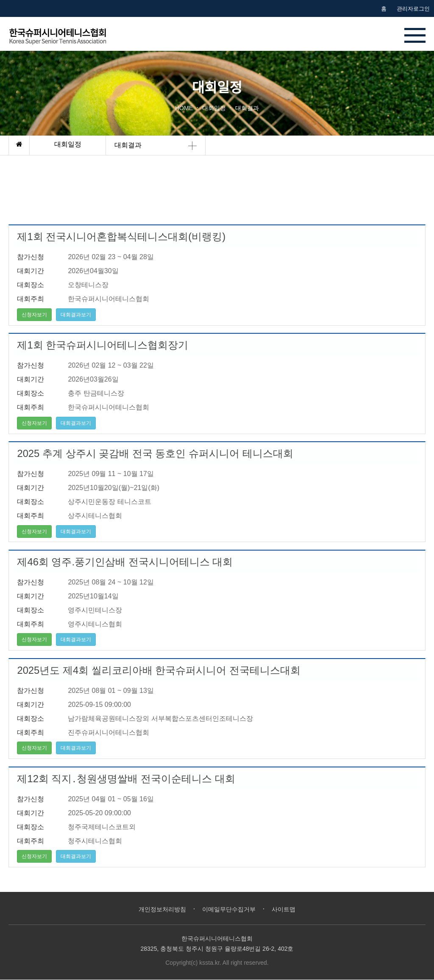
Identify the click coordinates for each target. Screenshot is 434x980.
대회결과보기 (76, 315)
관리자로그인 (413, 9)
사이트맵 (287, 909)
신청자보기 (35, 315)
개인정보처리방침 (160, 909)
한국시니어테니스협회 (67, 35)
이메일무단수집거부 (230, 909)
